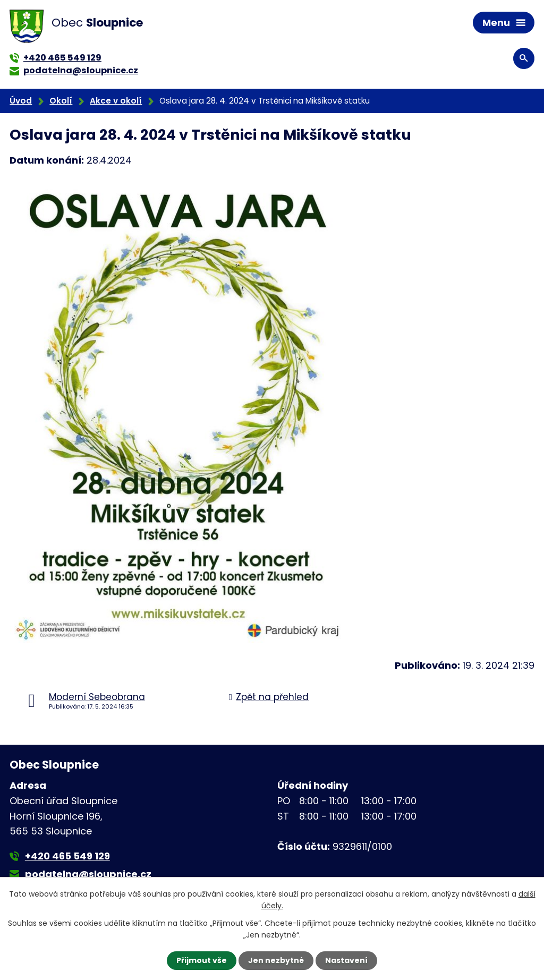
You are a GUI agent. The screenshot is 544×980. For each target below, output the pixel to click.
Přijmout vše (202, 960)
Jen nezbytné (276, 960)
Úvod (21, 101)
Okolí (61, 101)
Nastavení (346, 960)
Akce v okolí (116, 101)
